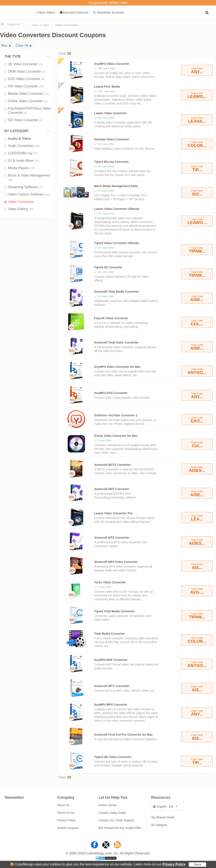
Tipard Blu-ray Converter (111, 162)
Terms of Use (66, 813)
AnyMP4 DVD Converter (111, 393)
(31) (47, 195)
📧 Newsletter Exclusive (108, 12)
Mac (4, 46)
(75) (36, 153)
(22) (33, 168)
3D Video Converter (26, 64)
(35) (10, 180)
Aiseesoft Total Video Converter (116, 342)
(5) (25, 113)
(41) (37, 161)
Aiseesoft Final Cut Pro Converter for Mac (123, 735)
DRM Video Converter (26, 71)
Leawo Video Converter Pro (113, 513)
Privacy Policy (174, 864)
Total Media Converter (109, 634)
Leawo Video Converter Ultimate (117, 209)
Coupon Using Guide (112, 813)
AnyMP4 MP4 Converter (111, 705)
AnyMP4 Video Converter (112, 64)
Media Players (21, 168)
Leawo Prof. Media (107, 87)
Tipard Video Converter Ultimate (117, 243)
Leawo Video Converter (110, 113)
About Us (63, 805)
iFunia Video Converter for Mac (116, 436)
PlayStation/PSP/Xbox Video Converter (29, 111)
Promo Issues (108, 805)
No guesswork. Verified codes (108, 3)
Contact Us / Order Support (116, 820)
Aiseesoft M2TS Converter (112, 465)
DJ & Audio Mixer (24, 161)
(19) (41, 87)
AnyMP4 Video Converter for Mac (117, 367)
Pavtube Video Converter (112, 139)
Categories (13, 24)
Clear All (22, 46)
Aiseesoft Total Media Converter (117, 292)
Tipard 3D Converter (108, 267)
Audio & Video (40, 25)
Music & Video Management (29, 177)
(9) (43, 79)
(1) (44, 72)
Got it (197, 865)
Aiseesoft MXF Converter (112, 489)
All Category (159, 825)
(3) (45, 101)
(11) (41, 64)
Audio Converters (24, 146)
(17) (41, 187)
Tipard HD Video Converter (113, 757)
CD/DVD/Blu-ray (23, 153)
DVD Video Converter (26, 79)
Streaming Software (26, 187)
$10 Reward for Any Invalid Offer (120, 828)
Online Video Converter (28, 101)
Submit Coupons (68, 828)
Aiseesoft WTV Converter (112, 686)
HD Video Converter (26, 86)
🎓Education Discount (74, 12)
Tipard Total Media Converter (114, 611)
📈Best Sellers (45, 12)
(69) (31, 209)
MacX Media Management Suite (116, 186)
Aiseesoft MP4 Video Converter (116, 562)
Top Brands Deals (163, 817)
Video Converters (21, 202)
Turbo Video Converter (110, 582)
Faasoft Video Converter (111, 318)
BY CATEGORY (28, 131)
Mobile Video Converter (28, 94)
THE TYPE (28, 56)
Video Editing (21, 209)
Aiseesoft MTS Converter (112, 538)
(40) (37, 146)
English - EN (163, 807)
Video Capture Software (29, 194)
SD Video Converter (25, 120)
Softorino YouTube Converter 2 (116, 415)
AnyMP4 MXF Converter (111, 660)
